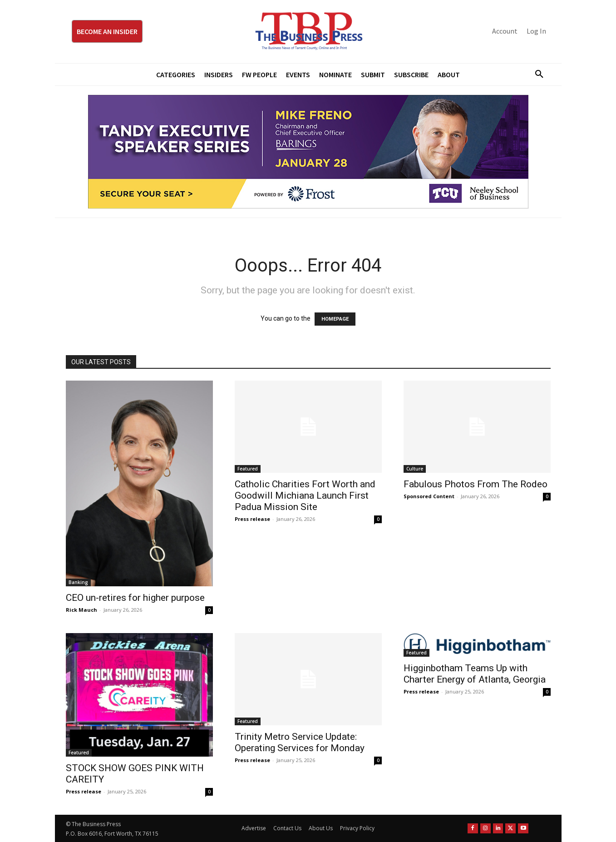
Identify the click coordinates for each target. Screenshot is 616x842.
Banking (78, 582)
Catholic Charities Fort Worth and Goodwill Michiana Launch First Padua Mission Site (305, 495)
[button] (536, 74)
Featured (248, 469)
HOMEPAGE (335, 319)
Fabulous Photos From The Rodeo (476, 484)
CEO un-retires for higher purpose (135, 598)
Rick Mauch (81, 610)
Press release (252, 519)
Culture (415, 469)
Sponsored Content (429, 496)
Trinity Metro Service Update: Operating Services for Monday (300, 742)
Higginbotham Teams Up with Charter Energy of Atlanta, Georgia (475, 674)
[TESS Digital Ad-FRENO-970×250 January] (308, 152)
